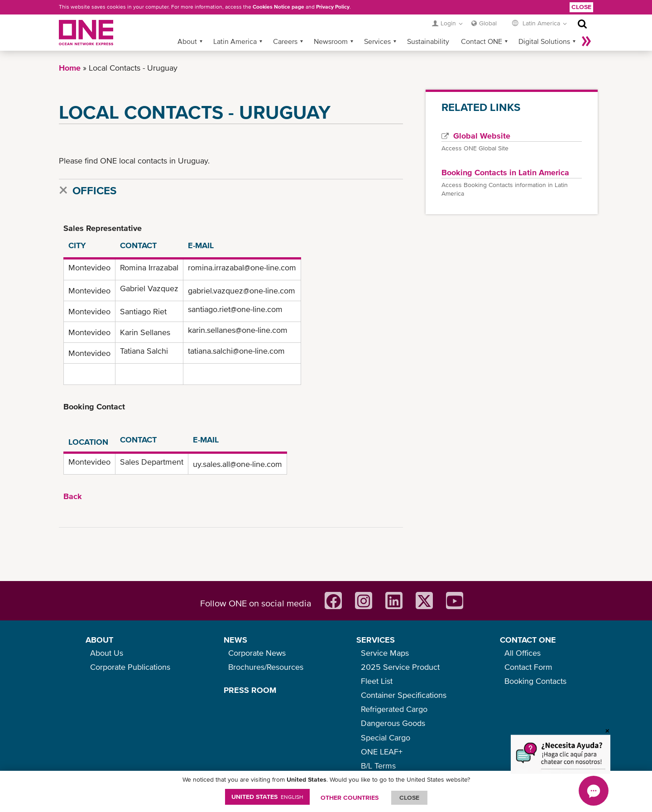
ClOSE (409, 798)
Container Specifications (404, 695)
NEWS (235, 640)
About (187, 41)
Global (488, 23)
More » (586, 41)
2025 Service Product (400, 667)
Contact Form (528, 667)
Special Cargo (386, 738)
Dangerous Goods (393, 723)
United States (267, 797)
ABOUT (99, 640)
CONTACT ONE (528, 640)
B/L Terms (378, 766)
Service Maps (385, 653)
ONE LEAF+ (382, 752)
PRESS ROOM (250, 690)
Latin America (235, 41)
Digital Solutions (544, 41)
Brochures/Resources (266, 667)
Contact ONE (482, 41)
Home (70, 68)
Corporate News (257, 653)
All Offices (523, 653)
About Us (107, 653)
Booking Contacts (535, 681)
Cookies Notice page (278, 7)
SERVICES (376, 640)
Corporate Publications (130, 667)
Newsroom (331, 41)
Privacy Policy (333, 7)
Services (377, 41)
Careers (285, 41)
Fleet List (377, 681)
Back (73, 496)
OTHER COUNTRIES (350, 798)
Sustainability (428, 41)
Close (581, 7)
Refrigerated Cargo (394, 709)
